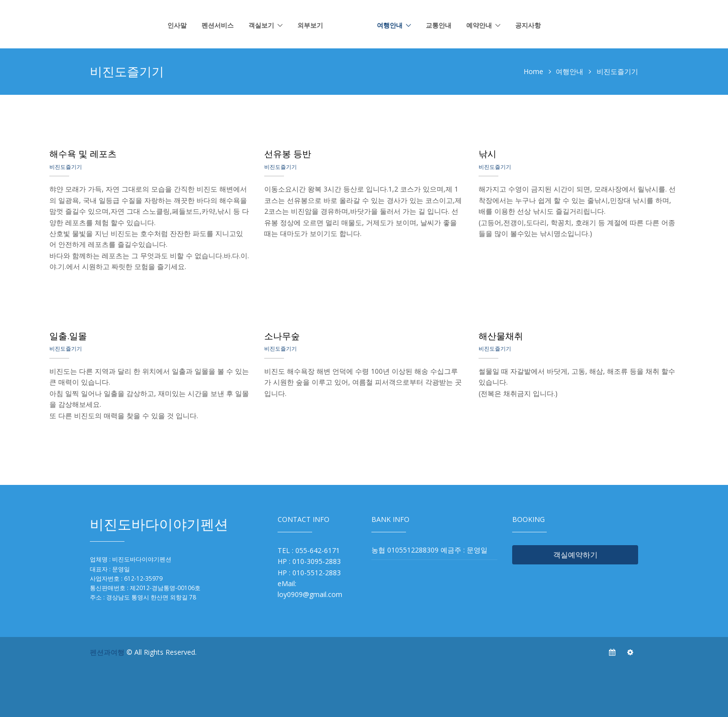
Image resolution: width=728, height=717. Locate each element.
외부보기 (310, 25)
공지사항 (528, 25)
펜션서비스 (218, 25)
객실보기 (261, 25)
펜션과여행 (107, 652)
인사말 (177, 25)
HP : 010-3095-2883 (309, 561)
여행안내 (390, 25)
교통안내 (439, 25)
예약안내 (479, 25)
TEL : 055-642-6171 (309, 550)
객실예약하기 (575, 555)
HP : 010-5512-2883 (309, 573)
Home (533, 71)
